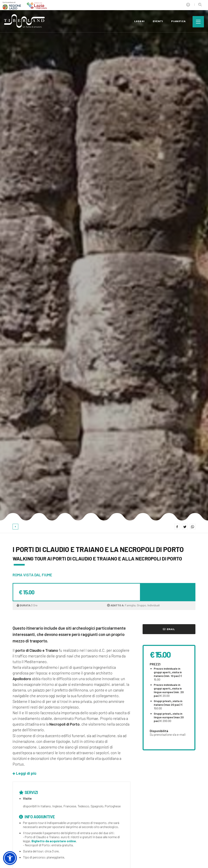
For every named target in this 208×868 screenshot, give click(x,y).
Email (169, 629)
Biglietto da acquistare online (54, 841)
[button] (24, 773)
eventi (158, 21)
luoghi (139, 21)
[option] (104, 260)
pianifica (178, 21)
